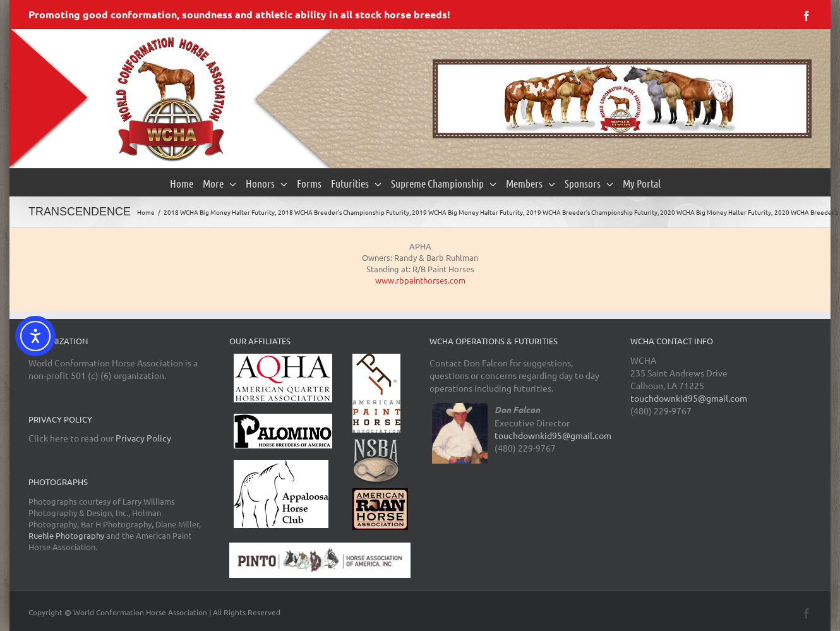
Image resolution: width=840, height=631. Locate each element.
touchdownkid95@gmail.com (553, 435)
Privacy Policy (143, 438)
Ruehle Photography (66, 535)
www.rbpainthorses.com (420, 280)
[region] (622, 99)
